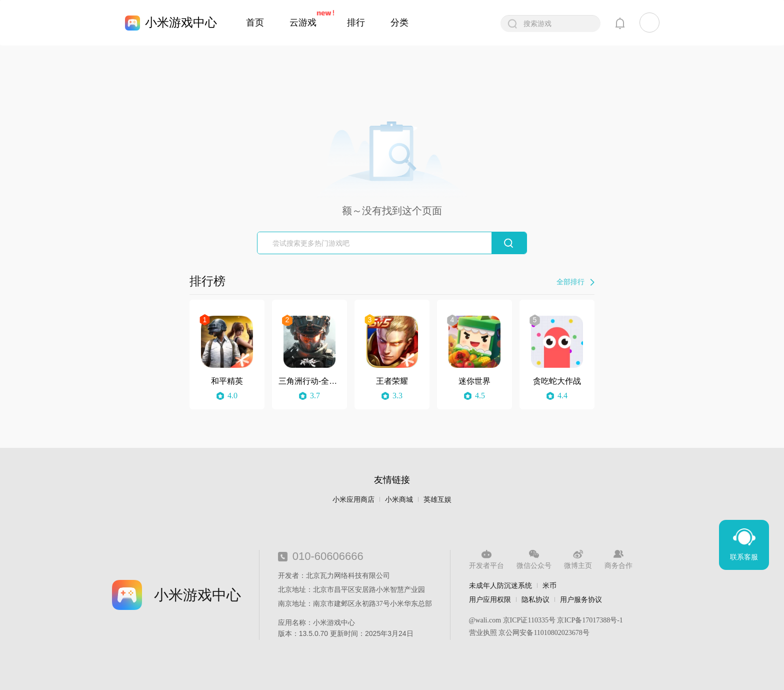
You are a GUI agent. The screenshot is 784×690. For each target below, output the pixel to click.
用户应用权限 (490, 599)
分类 (399, 23)
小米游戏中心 (181, 22)
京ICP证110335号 (529, 620)
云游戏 (303, 23)
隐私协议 (535, 599)
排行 (356, 23)
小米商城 (399, 500)
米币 (549, 585)
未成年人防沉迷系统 (500, 585)
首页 (255, 23)
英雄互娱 (437, 500)
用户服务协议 (581, 599)
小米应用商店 (353, 500)
